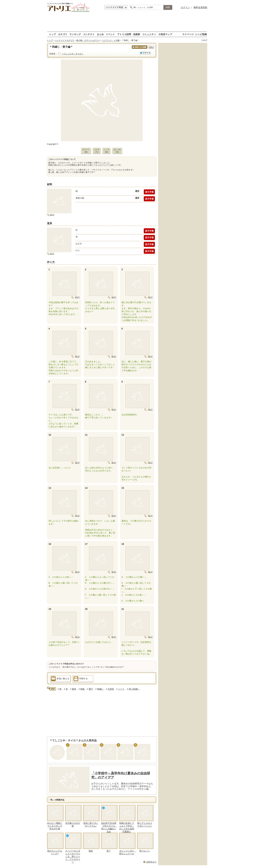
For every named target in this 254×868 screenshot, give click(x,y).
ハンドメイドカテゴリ (65, 40)
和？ (109, 851)
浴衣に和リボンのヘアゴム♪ (91, 825)
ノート (121, 689)
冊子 (91, 689)
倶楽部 (137, 34)
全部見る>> (151, 862)
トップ (52, 34)
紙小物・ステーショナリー (88, 40)
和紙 (82, 689)
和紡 (91, 851)
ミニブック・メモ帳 (111, 40)
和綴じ (100, 689)
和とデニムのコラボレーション (145, 825)
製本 (74, 689)
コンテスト (89, 34)
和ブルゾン (145, 851)
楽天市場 (149, 192)
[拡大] (52, 215)
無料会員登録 (200, 7)
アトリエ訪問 (124, 34)
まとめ (100, 34)
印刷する (81, 679)
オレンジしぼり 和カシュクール (128, 852)
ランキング (75, 34)
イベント (110, 34)
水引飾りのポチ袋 (73, 825)
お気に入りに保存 (139, 49)
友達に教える (60, 679)
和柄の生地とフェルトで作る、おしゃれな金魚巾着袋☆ (127, 827)
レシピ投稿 (201, 34)
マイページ (188, 34)
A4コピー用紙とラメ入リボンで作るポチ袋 (55, 826)
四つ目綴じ (134, 689)
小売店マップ (165, 34)
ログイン (185, 7)
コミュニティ (149, 34)
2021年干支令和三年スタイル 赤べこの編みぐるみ (109, 827)
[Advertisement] (127, 22)
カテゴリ (63, 34)
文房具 (111, 689)
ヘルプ (204, 40)
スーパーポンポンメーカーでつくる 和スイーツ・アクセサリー (73, 856)
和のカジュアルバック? (55, 852)
